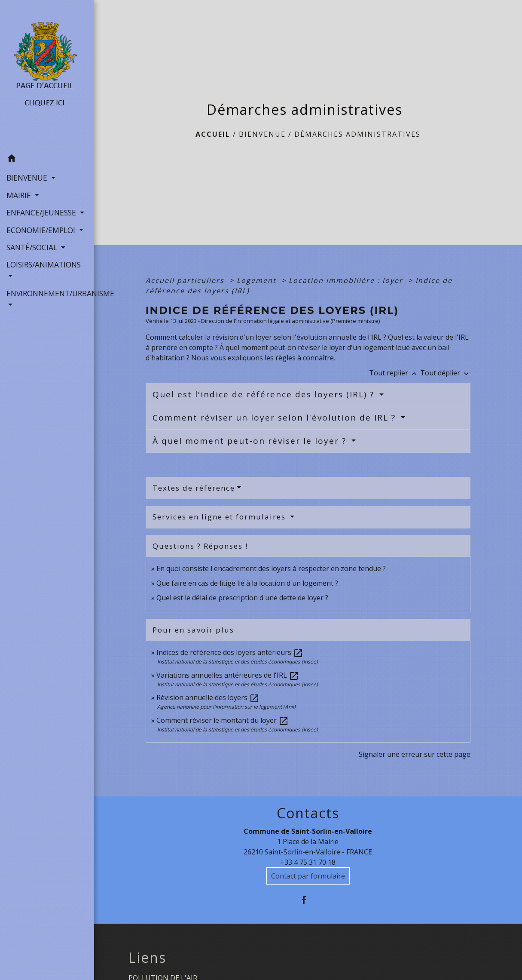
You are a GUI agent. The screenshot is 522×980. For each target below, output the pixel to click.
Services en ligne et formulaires (220, 517)
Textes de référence (194, 488)
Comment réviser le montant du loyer (223, 720)
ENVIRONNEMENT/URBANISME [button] (47, 293)
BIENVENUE (262, 134)
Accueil (213, 134)
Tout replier (395, 373)
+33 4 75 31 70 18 (308, 862)
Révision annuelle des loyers (208, 697)
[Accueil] (47, 75)
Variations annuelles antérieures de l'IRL (228, 675)
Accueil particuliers (186, 280)
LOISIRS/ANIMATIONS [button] (44, 264)
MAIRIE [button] (20, 195)
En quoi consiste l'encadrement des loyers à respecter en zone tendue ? (271, 568)
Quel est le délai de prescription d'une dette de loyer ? (242, 598)
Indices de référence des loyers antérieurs (230, 652)
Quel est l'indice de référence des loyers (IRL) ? (265, 394)
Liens (147, 958)
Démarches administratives (357, 134)
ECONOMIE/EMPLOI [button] (42, 230)
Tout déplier (445, 373)
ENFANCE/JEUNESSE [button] (42, 212)
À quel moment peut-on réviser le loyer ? (251, 441)
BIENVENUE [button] (28, 178)
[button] (47, 160)
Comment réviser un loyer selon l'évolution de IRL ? (276, 418)
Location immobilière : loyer (347, 280)
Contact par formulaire (308, 876)
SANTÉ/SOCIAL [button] (33, 247)
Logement (258, 280)
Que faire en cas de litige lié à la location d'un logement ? (247, 583)
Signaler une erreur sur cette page (415, 754)
